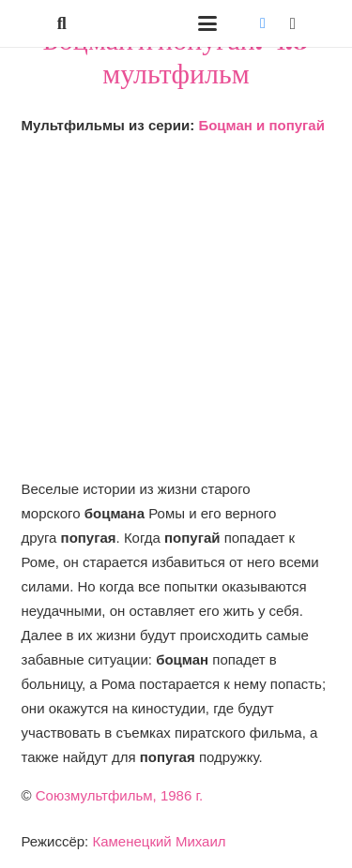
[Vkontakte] (263, 23)
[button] (62, 23)
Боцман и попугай (261, 125)
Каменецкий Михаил (159, 841)
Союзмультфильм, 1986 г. (120, 795)
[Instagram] (293, 23)
